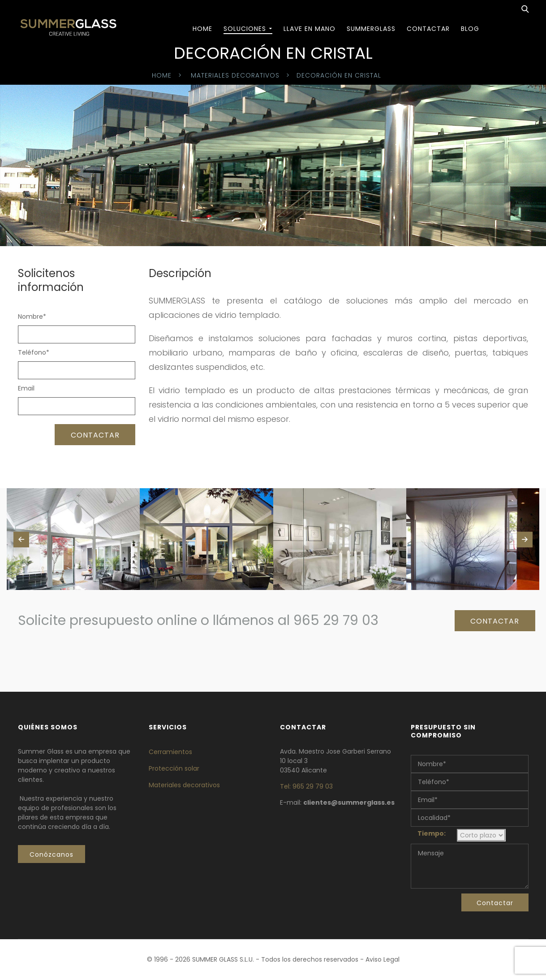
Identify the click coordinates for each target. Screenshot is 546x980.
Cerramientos (170, 752)
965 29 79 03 (336, 620)
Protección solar (174, 768)
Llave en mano (310, 29)
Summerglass (371, 29)
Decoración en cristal (339, 75)
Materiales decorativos (235, 75)
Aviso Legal (383, 959)
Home (202, 29)
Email (26, 388)
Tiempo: (432, 833)
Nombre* (32, 317)
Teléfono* (34, 352)
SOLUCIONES (245, 29)
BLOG (470, 29)
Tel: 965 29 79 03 (306, 786)
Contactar (428, 29)
